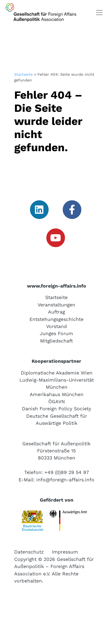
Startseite (23, 74)
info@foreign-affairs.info (65, 480)
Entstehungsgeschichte (56, 319)
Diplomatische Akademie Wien (57, 373)
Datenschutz (29, 552)
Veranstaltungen (56, 305)
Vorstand (56, 326)
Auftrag (56, 312)
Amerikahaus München (57, 394)
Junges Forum (56, 333)
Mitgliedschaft (56, 341)
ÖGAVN (57, 402)
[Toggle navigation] (99, 13)
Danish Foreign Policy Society (56, 409)
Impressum (65, 552)
